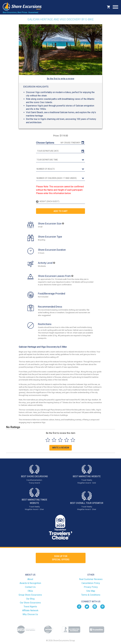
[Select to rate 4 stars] (67, 440)
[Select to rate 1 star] (48, 440)
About (30, 579)
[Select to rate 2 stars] (54, 440)
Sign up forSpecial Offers (61, 558)
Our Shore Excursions (30, 603)
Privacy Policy (91, 587)
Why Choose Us (30, 614)
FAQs (30, 591)
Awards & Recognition (30, 583)
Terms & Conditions (91, 595)
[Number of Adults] (60, 169)
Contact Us (30, 587)
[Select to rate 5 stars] (73, 440)
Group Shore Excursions (30, 595)
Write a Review (61, 448)
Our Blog (30, 599)
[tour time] (60, 160)
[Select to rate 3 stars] (60, 440)
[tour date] (60, 151)
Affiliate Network (30, 610)
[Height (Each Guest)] (62, 201)
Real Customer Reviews (91, 579)
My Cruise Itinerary (71, 143)
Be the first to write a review (61, 79)
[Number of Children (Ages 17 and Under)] (60, 178)
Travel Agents (30, 607)
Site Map (91, 591)
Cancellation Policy (91, 583)
